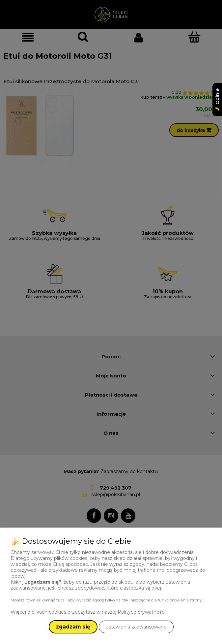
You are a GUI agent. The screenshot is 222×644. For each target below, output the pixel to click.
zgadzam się (73, 627)
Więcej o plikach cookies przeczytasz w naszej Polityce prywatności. (88, 612)
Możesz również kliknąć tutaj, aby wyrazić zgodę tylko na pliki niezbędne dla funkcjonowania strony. (107, 600)
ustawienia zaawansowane (136, 627)
